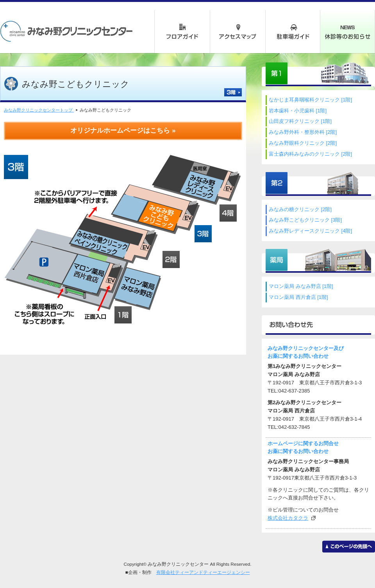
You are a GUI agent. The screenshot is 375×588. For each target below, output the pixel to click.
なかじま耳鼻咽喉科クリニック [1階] (310, 100)
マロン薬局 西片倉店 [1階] (298, 297)
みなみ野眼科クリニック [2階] (303, 143)
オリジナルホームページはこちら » (123, 131)
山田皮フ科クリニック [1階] (300, 121)
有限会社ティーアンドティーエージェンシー (203, 572)
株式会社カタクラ (288, 518)
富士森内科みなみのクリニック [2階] (310, 154)
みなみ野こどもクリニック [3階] (305, 220)
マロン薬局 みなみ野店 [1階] (301, 286)
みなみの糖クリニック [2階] (300, 209)
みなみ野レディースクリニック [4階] (310, 231)
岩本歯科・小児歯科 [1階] (298, 111)
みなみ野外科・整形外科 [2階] (303, 132)
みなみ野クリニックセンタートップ (39, 110)
